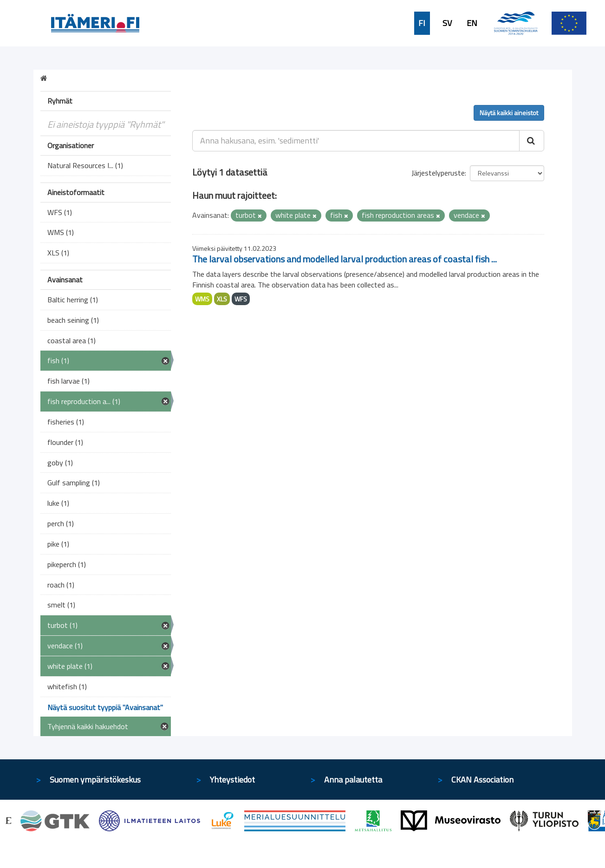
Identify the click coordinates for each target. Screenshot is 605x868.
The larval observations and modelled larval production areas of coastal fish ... (345, 259)
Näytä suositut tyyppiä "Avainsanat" (105, 707)
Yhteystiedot (232, 780)
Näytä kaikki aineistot (509, 113)
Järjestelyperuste (438, 173)
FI (422, 23)
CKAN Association (482, 780)
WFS (241, 299)
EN (472, 23)
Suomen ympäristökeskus (95, 780)
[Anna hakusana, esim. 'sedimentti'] (356, 141)
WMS (202, 299)
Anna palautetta (353, 780)
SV (447, 23)
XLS (222, 299)
